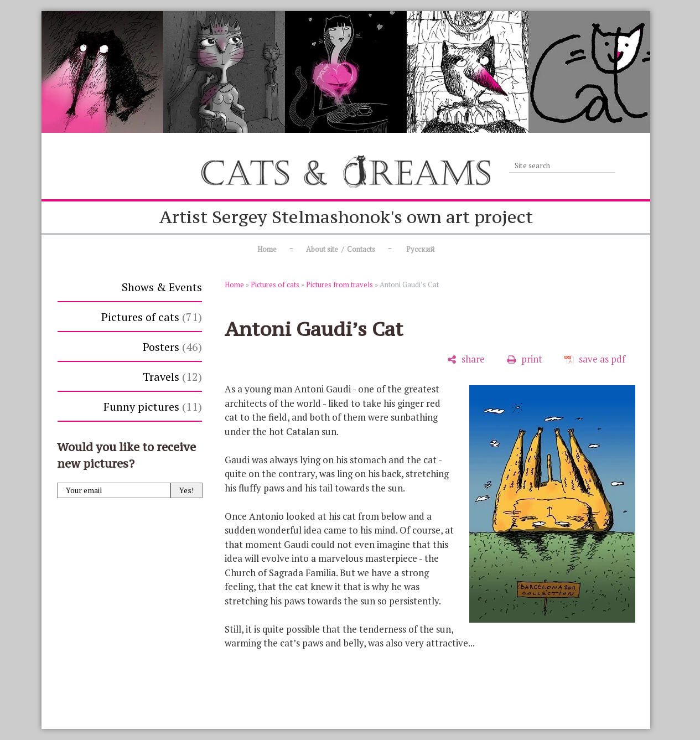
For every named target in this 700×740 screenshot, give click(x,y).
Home (267, 249)
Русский (419, 249)
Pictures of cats (152, 317)
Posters (172, 347)
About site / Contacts (341, 249)
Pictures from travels (339, 284)
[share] (466, 359)
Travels (172, 377)
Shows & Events (162, 287)
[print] (525, 359)
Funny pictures (153, 407)
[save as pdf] (595, 359)
